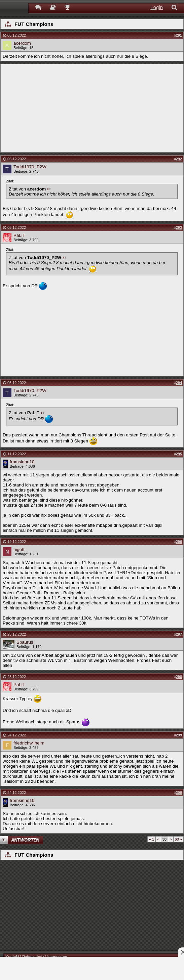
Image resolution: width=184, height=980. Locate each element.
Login (157, 7)
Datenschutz (33, 956)
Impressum (57, 956)
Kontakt (12, 956)
